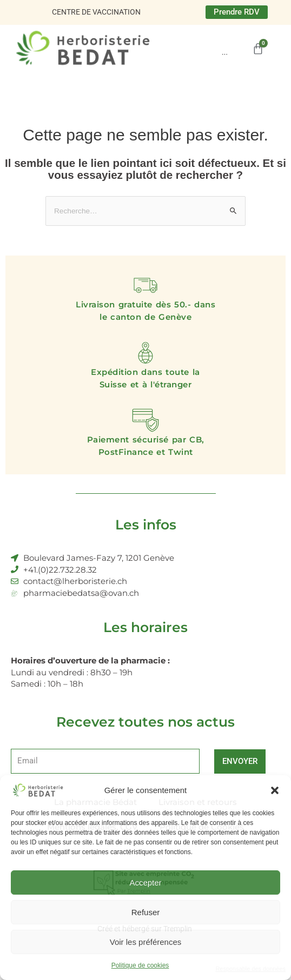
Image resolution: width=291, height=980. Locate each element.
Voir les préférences (146, 942)
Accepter (145, 882)
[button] (275, 790)
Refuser (146, 912)
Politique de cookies (140, 965)
